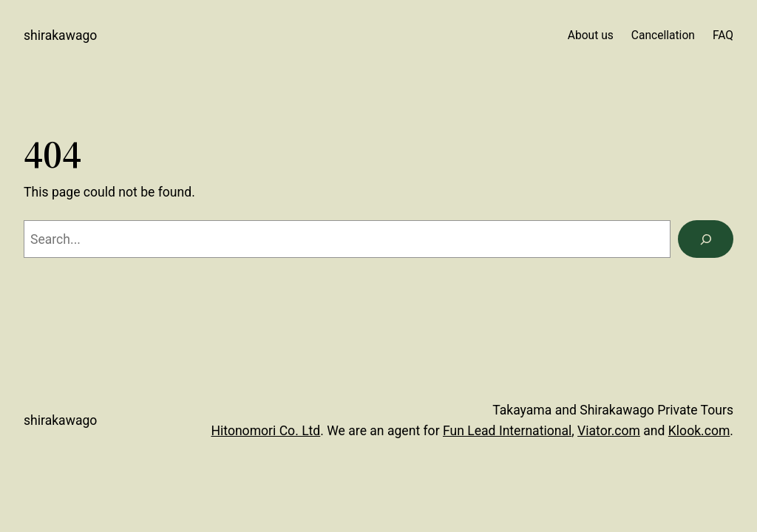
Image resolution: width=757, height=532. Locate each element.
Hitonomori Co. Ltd (265, 431)
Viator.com (609, 431)
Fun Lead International (507, 431)
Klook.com (699, 431)
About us (591, 35)
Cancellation (663, 35)
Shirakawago (60, 35)
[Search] (706, 239)
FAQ (723, 35)
